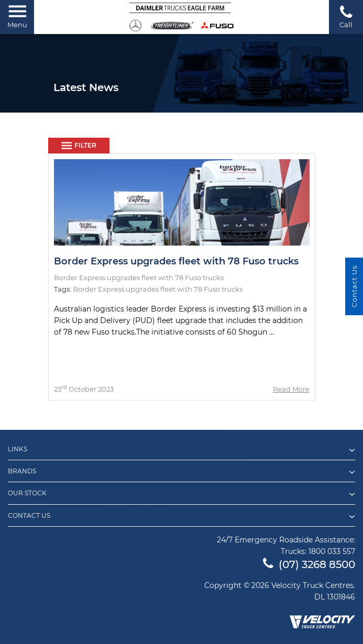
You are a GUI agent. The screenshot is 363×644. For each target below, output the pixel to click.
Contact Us (181, 517)
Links (181, 450)
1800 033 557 (332, 551)
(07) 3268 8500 (309, 564)
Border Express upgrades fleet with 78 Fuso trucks (176, 261)
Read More (291, 389)
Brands (181, 472)
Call (346, 16)
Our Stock (181, 494)
